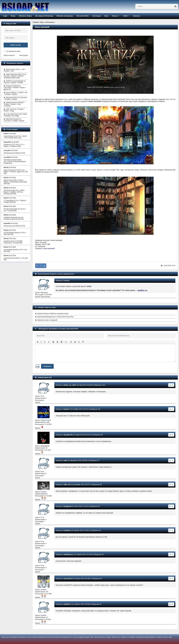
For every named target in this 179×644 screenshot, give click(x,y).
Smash (66, 409)
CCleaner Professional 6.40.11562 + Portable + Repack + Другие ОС (15, 88)
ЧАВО (125, 16)
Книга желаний (49, 248)
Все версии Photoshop (44, 16)
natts (65, 460)
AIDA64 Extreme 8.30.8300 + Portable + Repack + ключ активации (14, 104)
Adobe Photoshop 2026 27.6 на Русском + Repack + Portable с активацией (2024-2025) (15, 76)
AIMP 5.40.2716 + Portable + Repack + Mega (14, 110)
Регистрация (24, 55)
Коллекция (97, 16)
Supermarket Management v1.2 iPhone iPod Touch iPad (55, 317)
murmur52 (67, 579)
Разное (115, 16)
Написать (137, 16)
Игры (106, 16)
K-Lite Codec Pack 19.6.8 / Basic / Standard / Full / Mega (15, 115)
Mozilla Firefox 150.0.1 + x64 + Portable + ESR (15, 70)
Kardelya (67, 530)
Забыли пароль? (9, 55)
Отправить (47, 366)
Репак (13, 16)
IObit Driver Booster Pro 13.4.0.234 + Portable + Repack (14, 120)
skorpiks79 (68, 435)
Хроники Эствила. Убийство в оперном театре (53, 314)
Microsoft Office (83, 16)
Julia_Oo (67, 485)
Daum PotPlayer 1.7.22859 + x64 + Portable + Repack (15, 93)
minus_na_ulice (70, 385)
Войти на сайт (16, 45)
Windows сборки (25, 16)
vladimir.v (67, 604)
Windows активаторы (65, 16)
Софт (5, 16)
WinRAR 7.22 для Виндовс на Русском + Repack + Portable (15, 82)
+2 (41, 266)
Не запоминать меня (13, 51)
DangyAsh (68, 506)
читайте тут (142, 290)
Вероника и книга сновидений (47, 320)
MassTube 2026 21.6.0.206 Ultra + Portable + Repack (15, 98)
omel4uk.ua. (68, 554)
